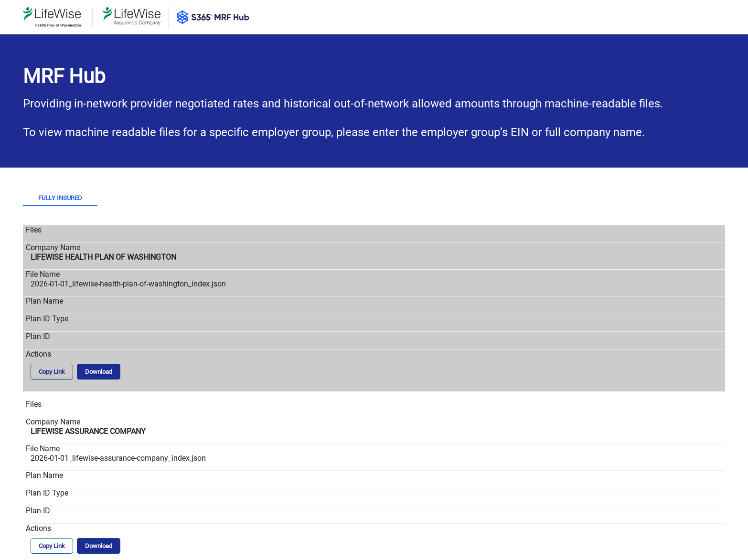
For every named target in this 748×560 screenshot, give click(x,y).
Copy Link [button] (52, 372)
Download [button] (99, 372)
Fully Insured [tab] (60, 198)
